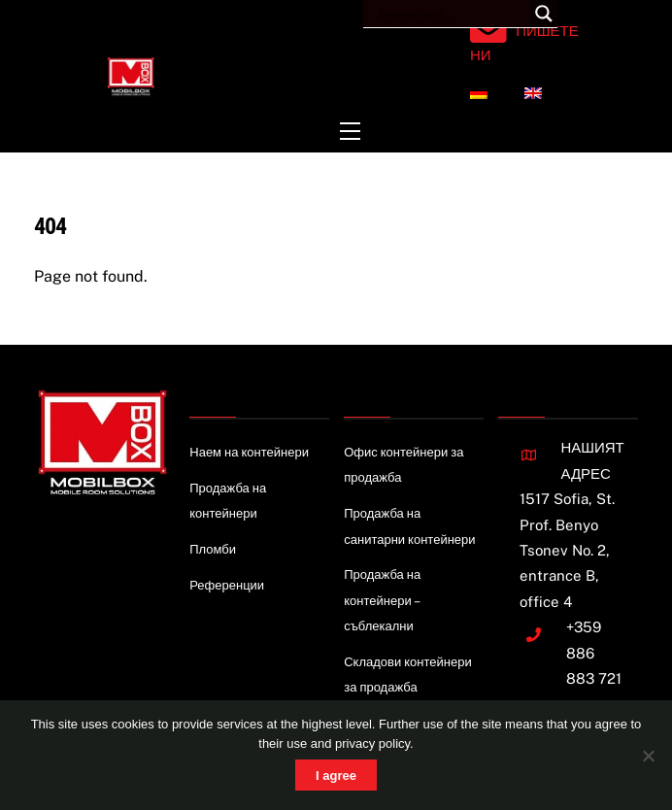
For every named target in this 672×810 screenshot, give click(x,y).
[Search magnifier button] (544, 14)
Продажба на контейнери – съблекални (382, 600)
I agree (336, 776)
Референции (227, 585)
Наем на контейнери (249, 452)
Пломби (213, 549)
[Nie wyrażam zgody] (648, 756)
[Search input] (452, 14)
